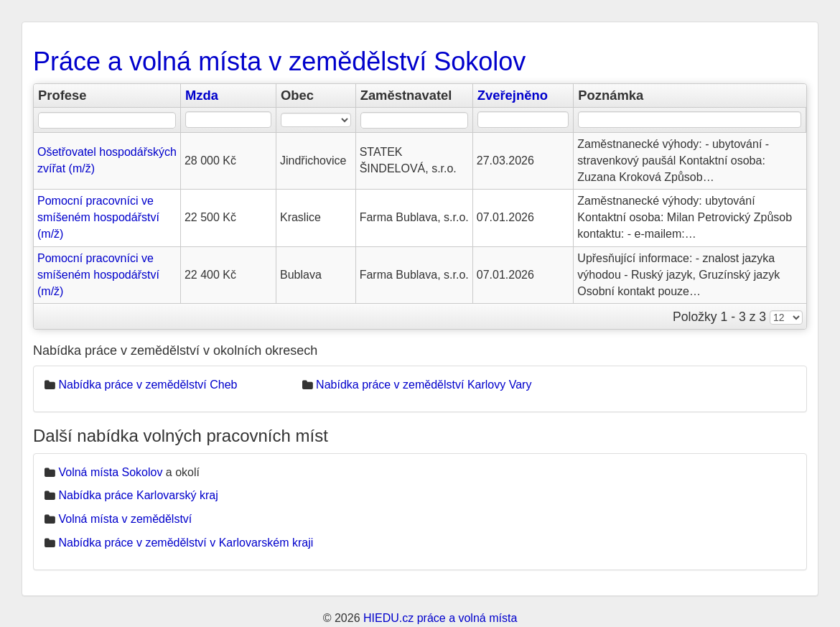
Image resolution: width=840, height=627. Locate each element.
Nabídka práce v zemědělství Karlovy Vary (424, 385)
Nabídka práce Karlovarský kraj (138, 495)
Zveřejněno (513, 95)
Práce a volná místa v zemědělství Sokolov (279, 61)
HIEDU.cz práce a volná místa (440, 618)
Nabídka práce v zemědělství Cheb (148, 385)
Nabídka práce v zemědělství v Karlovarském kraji (186, 543)
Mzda (202, 95)
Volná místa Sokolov (110, 472)
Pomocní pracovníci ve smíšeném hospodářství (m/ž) (98, 217)
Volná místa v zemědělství (125, 519)
